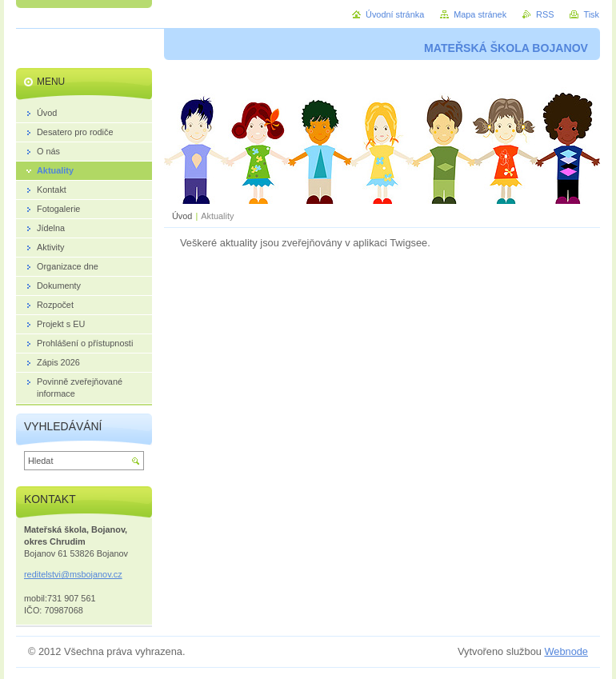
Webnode (566, 651)
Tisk (591, 14)
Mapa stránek (480, 14)
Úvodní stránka (395, 14)
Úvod (182, 216)
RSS (545, 14)
